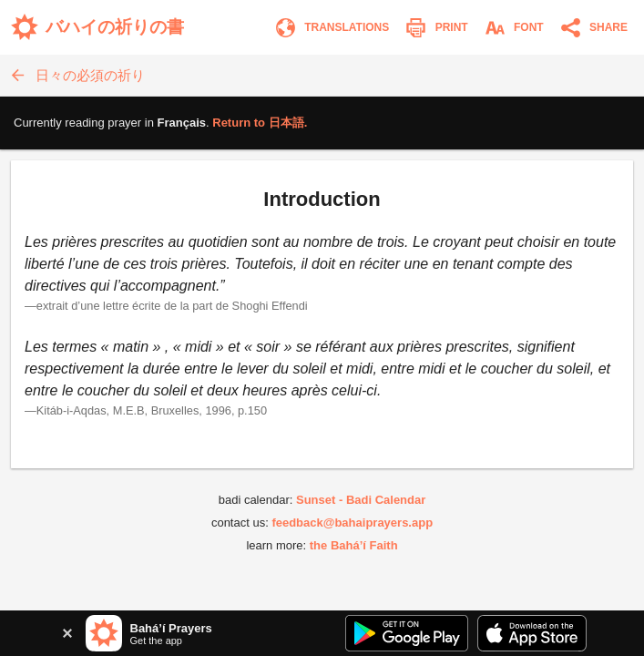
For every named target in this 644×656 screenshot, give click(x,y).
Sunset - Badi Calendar (361, 500)
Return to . (260, 123)
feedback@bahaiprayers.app (352, 523)
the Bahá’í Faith (354, 545)
